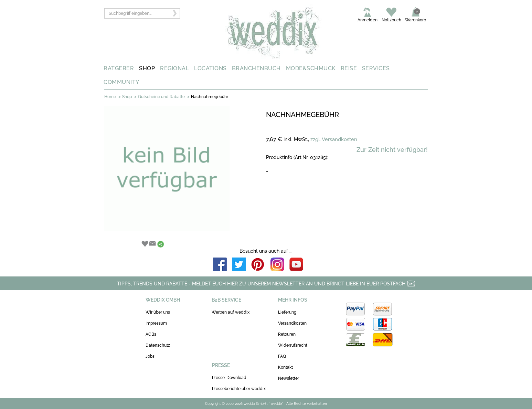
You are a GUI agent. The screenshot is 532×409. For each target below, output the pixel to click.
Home (110, 97)
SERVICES (376, 68)
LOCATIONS (210, 68)
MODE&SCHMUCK (311, 68)
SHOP (147, 68)
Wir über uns (158, 312)
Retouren (287, 334)
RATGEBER (119, 68)
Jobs (150, 356)
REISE (349, 68)
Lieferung (287, 312)
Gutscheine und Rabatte (161, 97)
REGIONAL (174, 68)
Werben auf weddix (231, 312)
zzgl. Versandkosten (334, 139)
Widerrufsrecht (293, 345)
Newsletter (289, 378)
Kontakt (285, 367)
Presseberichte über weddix (239, 389)
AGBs (151, 334)
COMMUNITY (121, 82)
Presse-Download (229, 378)
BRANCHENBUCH (256, 68)
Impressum (156, 323)
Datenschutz (158, 345)
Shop (127, 97)
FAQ (282, 356)
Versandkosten (292, 323)
